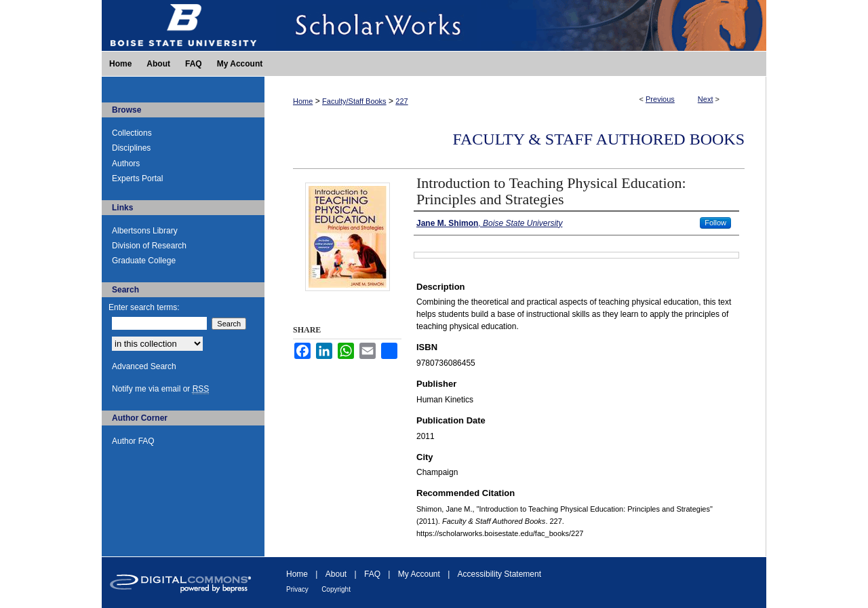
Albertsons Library (145, 231)
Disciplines (131, 148)
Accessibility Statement (499, 574)
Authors (126, 164)
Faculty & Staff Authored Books (598, 139)
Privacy (297, 589)
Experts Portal (137, 178)
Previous (660, 99)
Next (706, 99)
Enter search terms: (144, 307)
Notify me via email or (160, 389)
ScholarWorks (515, 25)
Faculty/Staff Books (354, 101)
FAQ (372, 574)
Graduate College (144, 261)
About (336, 574)
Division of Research (149, 246)
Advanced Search (144, 366)
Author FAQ (133, 441)
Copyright (336, 589)
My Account (419, 574)
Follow (715, 223)
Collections (132, 133)
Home (303, 101)
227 (401, 101)
